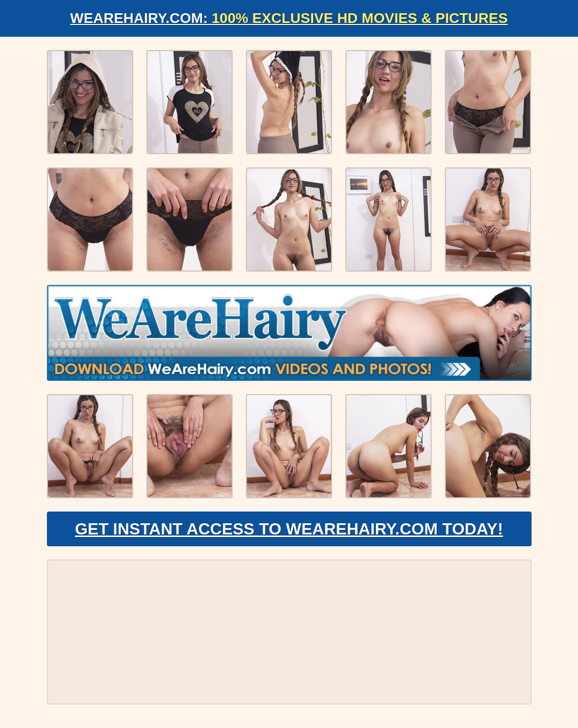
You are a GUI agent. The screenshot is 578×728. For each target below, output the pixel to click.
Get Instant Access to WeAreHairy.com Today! (289, 529)
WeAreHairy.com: (289, 18)
